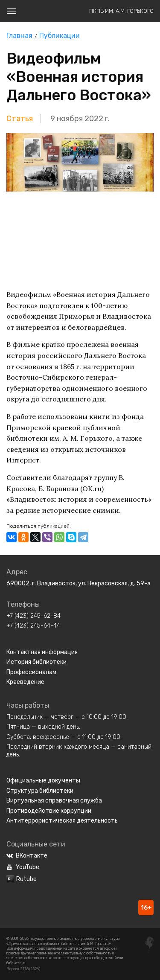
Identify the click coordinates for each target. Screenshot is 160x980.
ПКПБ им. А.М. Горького (121, 11)
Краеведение (25, 682)
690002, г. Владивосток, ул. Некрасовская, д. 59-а (79, 583)
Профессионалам (31, 672)
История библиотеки (36, 662)
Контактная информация (42, 652)
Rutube (22, 879)
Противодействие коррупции (49, 811)
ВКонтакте (27, 856)
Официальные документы (43, 781)
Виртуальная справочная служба (54, 801)
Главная (19, 36)
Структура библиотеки (40, 791)
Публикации (60, 36)
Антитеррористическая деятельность (62, 821)
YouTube (23, 867)
